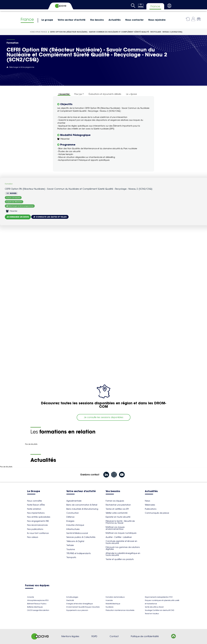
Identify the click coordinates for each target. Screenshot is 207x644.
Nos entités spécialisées (39, 517)
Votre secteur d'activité (72, 20)
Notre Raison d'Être (36, 505)
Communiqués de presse (157, 513)
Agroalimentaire (74, 501)
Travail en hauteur (152, 614)
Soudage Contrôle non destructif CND (159, 610)
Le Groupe (34, 491)
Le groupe (47, 20)
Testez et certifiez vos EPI (117, 509)
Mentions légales (70, 636)
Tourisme (71, 549)
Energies (70, 521)
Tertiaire (70, 545)
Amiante (31, 597)
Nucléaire (109, 607)
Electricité (70, 600)
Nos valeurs (33, 537)
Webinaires (150, 505)
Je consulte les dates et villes (50, 217)
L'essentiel (64, 94)
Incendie (109, 600)
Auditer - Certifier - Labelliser (119, 537)
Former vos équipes (115, 501)
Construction (73, 513)
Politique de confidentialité (145, 636)
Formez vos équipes (37, 586)
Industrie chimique (75, 525)
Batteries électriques (35, 607)
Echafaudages (72, 597)
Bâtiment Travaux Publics (37, 604)
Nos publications (35, 529)
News (148, 501)
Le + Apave (131, 94)
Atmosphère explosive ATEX (38, 600)
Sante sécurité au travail (154, 607)
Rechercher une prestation (118, 505)
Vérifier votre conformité (117, 513)
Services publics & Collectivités (81, 537)
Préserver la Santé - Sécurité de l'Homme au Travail (120, 522)
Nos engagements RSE (38, 521)
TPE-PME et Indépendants (79, 553)
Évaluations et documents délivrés (105, 94)
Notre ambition (34, 509)
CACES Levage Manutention (38, 610)
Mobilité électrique (113, 604)
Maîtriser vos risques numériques (121, 533)
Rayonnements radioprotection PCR (159, 597)
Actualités (115, 20)
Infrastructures (73, 529)
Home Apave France (39, 32)
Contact (114, 636)
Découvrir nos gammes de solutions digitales (123, 548)
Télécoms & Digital (75, 541)
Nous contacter (134, 20)
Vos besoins (97, 20)
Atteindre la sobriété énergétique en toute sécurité (123, 554)
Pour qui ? (79, 94)
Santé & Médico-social (77, 533)
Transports (71, 557)
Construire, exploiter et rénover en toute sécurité (121, 542)
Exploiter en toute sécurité (118, 517)
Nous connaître (34, 501)
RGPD (94, 636)
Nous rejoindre (157, 20)
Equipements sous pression (77, 610)
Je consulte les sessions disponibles (104, 417)
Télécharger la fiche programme (20, 67)
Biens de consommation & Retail (82, 505)
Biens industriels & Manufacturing (82, 509)
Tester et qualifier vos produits (120, 559)
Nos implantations (36, 513)
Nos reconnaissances (37, 525)
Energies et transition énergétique (80, 604)
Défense (70, 517)
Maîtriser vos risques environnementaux (115, 528)
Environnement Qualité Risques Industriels (83, 607)
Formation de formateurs (115, 597)
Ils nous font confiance (38, 533)
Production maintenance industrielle (120, 610)
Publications (151, 509)
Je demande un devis (18, 217)
